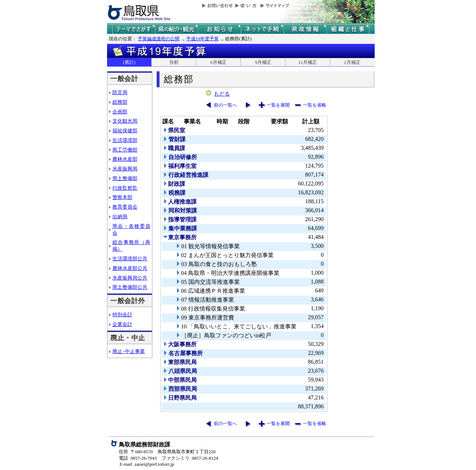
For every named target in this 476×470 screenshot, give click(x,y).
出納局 (120, 216)
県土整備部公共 (130, 287)
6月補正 (218, 62)
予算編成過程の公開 (159, 39)
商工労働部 (125, 150)
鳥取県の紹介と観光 (177, 29)
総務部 (120, 102)
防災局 (120, 92)
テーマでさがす (134, 29)
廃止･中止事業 (129, 351)
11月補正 (308, 62)
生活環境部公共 (130, 259)
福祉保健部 (125, 131)
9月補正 (263, 62)
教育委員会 (125, 207)
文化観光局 (125, 121)
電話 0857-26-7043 (138, 458)
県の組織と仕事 (348, 29)
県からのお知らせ (219, 29)
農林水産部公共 (130, 268)
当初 (174, 62)
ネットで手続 (262, 29)
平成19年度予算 (202, 39)
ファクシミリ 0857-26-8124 (190, 458)
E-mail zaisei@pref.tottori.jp (147, 464)
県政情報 (305, 29)
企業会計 (122, 324)
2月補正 (352, 62)
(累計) (129, 62)
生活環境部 (125, 140)
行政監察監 (125, 188)
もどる (222, 94)
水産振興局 (125, 169)
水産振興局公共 (130, 278)
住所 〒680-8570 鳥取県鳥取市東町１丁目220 (167, 452)
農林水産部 (125, 159)
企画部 (120, 112)
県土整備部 (125, 178)
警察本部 (122, 197)
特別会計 (122, 315)
